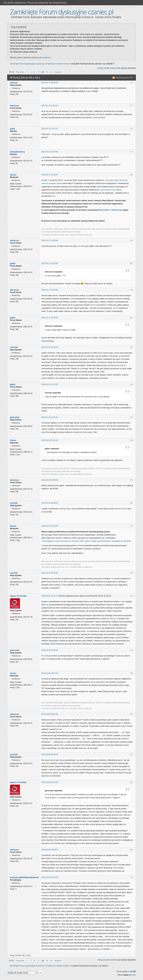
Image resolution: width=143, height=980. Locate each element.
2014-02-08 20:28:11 (50, 850)
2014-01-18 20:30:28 (50, 480)
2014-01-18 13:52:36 (50, 440)
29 (47, 72)
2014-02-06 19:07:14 (50, 673)
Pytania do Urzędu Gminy (57, 64)
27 (39, 72)
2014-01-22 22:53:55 (50, 526)
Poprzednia (20, 72)
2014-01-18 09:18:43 (50, 347)
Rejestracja (120, 8)
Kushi (134, 975)
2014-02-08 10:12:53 (50, 782)
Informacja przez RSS (124, 78)
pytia (12, 129)
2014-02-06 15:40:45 (50, 650)
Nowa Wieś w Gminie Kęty (111, 210)
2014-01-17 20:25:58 (50, 290)
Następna (58, 72)
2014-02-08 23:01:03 (50, 877)
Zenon (13, 175)
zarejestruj (114, 68)
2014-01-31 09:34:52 (50, 573)
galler (13, 263)
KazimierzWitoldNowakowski (24, 877)
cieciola (14, 83)
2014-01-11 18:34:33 (50, 106)
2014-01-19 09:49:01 (50, 503)
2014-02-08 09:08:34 (50, 754)
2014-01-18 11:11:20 (50, 384)
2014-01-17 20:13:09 (50, 263)
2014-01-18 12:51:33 (50, 417)
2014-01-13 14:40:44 (50, 152)
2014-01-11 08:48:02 (50, 83)
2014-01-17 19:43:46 (50, 240)
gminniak (15, 417)
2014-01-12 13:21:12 (50, 129)
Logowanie (134, 8)
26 (34, 72)
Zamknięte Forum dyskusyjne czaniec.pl (61, 12)
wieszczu (15, 106)
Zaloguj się (102, 68)
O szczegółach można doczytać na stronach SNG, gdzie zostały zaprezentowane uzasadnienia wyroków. (86, 541)
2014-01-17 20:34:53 (50, 318)
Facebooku (46, 57)
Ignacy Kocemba (18, 596)
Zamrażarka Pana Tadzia (111, 190)
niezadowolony (17, 152)
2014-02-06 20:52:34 (50, 714)
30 (51, 72)
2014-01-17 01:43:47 (50, 175)
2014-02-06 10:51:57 (50, 596)
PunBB (133, 971)
